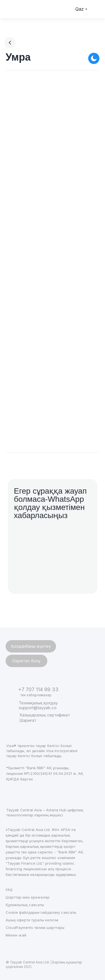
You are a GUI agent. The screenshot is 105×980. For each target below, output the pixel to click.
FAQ (9, 890)
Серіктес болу (26, 661)
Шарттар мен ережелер (28, 897)
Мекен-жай (16, 935)
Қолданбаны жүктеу (31, 646)
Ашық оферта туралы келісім (32, 920)
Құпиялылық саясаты (25, 905)
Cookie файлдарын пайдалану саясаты (41, 912)
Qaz (80, 9)
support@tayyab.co (38, 708)
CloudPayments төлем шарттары (35, 928)
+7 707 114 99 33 (38, 689)
